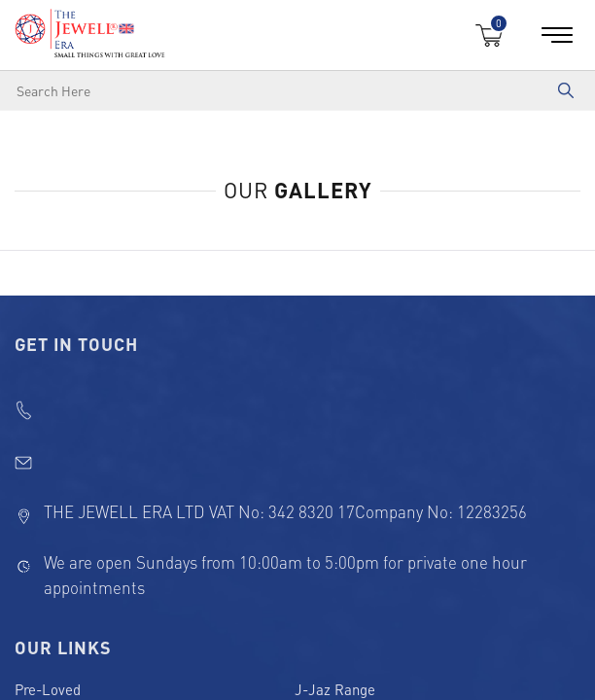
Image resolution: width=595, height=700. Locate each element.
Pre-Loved (48, 689)
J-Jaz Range (335, 689)
